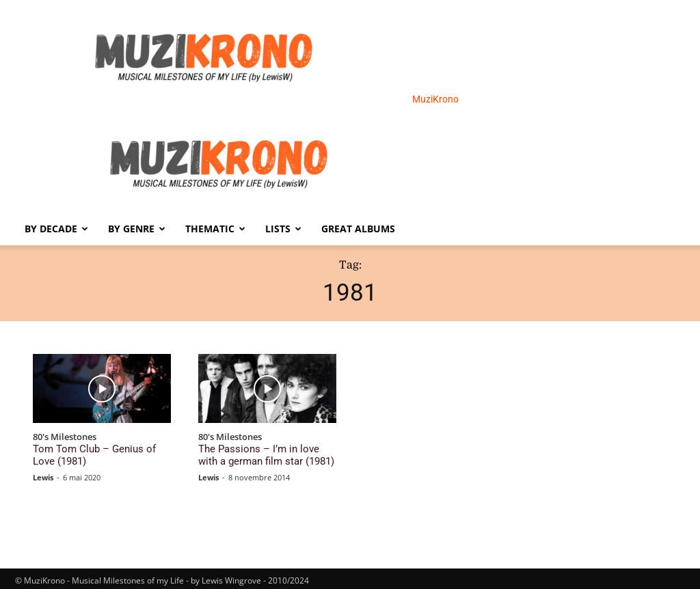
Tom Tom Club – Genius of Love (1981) (95, 453)
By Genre (137, 229)
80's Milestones (65, 437)
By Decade (56, 229)
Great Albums (358, 229)
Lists (283, 229)
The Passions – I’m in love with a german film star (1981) (262, 453)
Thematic (215, 229)
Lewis (43, 473)
